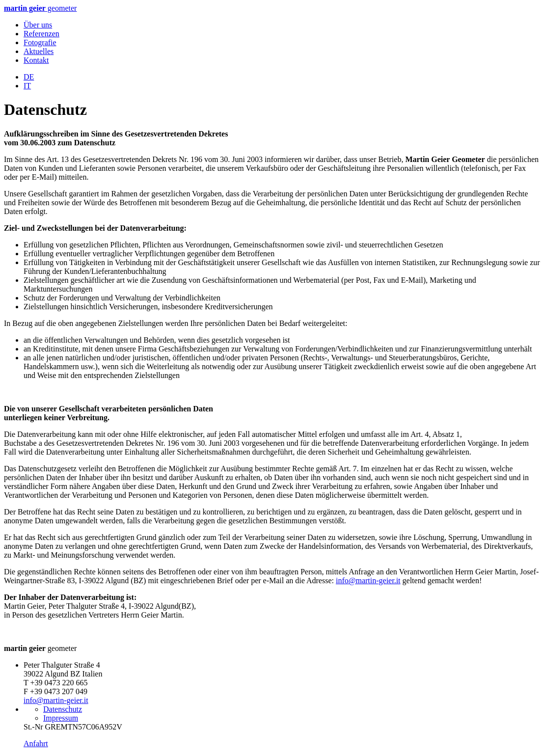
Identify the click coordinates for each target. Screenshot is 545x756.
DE (29, 77)
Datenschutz (63, 709)
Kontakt (36, 60)
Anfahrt (36, 743)
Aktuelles (39, 51)
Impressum (61, 718)
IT (27, 86)
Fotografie (40, 42)
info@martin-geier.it (368, 580)
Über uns (38, 25)
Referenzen (41, 34)
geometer (40, 8)
